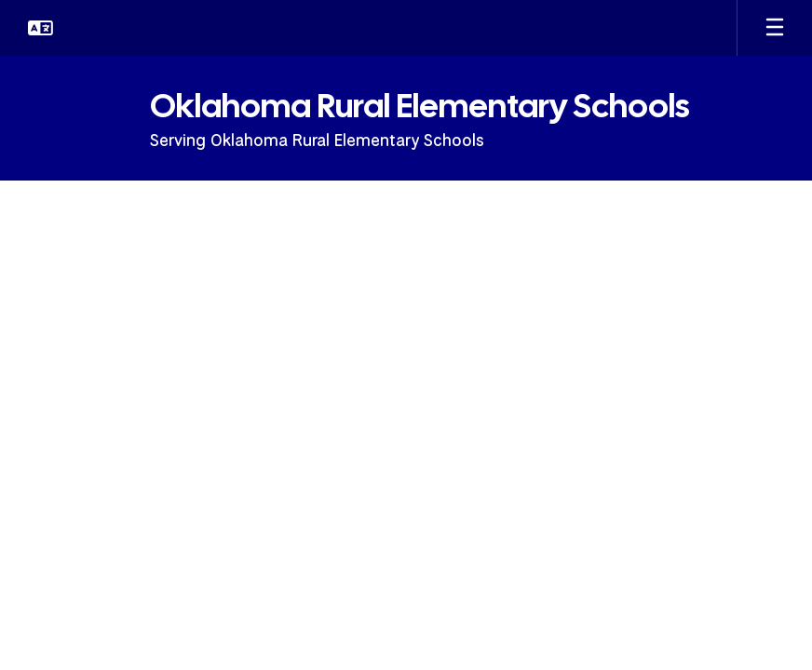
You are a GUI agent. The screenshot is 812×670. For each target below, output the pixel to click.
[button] (41, 28)
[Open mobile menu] (775, 28)
